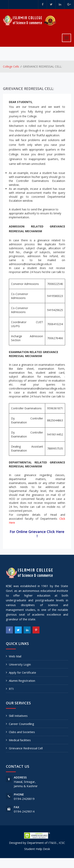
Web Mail (15, 656)
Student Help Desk (37, 849)
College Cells (11, 66)
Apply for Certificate (22, 672)
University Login (20, 664)
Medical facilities (20, 740)
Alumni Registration (22, 681)
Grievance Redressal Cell (26, 748)
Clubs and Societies (22, 732)
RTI (11, 689)
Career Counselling (22, 724)
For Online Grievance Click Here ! (37, 534)
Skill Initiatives (18, 716)
